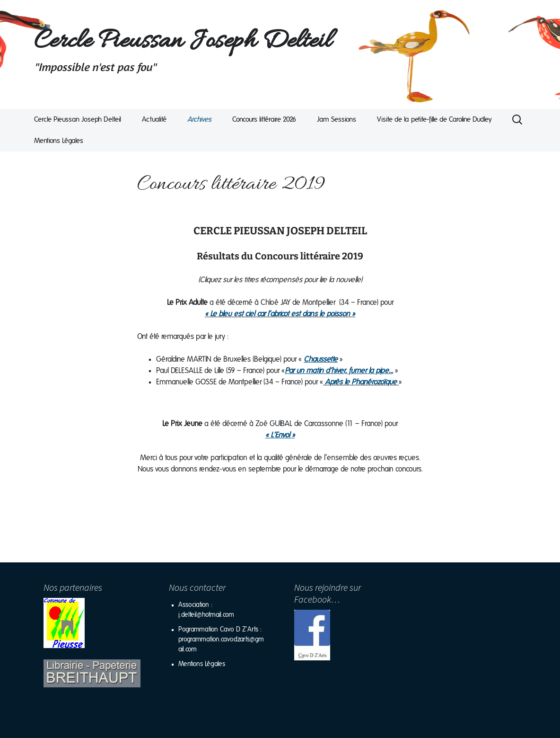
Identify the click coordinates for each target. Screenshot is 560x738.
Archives (199, 120)
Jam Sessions (337, 120)
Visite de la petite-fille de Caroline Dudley (434, 120)
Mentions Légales (59, 141)
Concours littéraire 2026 (264, 120)
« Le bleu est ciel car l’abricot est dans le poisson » (280, 314)
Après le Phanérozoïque (361, 382)
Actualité (154, 120)
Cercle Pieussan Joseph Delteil (78, 120)
